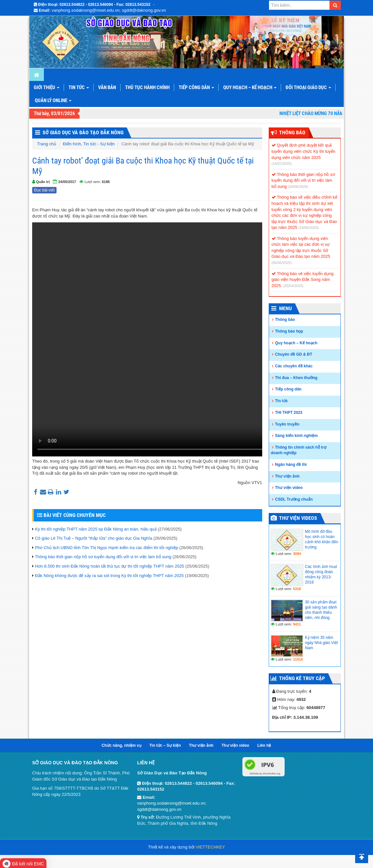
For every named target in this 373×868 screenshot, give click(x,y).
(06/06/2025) (282, 263)
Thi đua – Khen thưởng (296, 378)
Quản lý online (53, 100)
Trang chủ (47, 144)
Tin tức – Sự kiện (165, 745)
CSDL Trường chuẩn (294, 499)
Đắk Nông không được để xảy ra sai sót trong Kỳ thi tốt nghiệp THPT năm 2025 (109, 576)
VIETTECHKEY (210, 847)
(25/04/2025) (293, 286)
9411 (297, 624)
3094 (297, 554)
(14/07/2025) (282, 164)
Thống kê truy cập (302, 678)
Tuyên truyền (287, 424)
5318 (297, 589)
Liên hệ (264, 745)
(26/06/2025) (298, 187)
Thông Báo (292, 132)
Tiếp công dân (196, 87)
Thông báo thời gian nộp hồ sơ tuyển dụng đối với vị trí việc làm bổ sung (103, 557)
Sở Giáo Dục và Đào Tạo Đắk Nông (83, 132)
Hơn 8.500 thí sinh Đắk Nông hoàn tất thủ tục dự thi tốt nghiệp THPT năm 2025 (110, 566)
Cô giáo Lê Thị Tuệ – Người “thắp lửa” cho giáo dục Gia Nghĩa (94, 538)
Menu (285, 308)
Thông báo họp (289, 331)
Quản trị (43, 182)
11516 (298, 659)
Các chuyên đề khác (294, 366)
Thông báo (285, 320)
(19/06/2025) (308, 228)
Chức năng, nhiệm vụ (122, 745)
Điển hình (72, 144)
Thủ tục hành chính (147, 87)
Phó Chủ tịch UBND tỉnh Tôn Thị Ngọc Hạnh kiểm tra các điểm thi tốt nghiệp (107, 548)
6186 (106, 182)
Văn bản (107, 87)
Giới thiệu (47, 87)
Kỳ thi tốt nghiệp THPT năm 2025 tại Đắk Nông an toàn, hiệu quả (96, 529)
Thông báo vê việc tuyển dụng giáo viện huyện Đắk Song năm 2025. (303, 280)
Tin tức (79, 87)
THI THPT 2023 (289, 413)
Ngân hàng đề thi (291, 465)
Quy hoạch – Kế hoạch (250, 87)
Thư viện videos (298, 518)
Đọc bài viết (44, 190)
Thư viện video (289, 488)
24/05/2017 (67, 182)
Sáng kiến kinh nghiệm (296, 436)
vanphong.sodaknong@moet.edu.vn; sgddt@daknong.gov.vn (109, 10)
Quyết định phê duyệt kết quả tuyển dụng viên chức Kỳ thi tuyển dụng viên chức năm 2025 (303, 151)
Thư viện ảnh (287, 476)
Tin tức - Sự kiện (99, 144)
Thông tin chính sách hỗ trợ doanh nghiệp (299, 450)
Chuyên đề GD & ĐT (294, 354)
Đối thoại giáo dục (308, 87)
